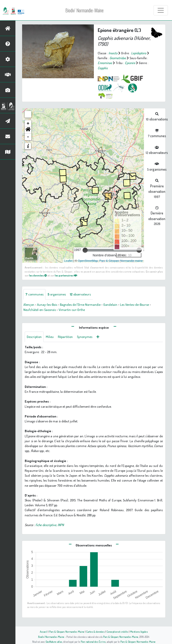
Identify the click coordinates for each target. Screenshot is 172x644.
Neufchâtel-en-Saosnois (40, 310)
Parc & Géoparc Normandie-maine (121, 261)
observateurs (80, 294)
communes (34, 294)
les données (38, 275)
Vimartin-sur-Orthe (72, 310)
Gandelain (110, 304)
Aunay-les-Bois (47, 304)
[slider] (85, 250)
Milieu (50, 337)
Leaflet (68, 261)
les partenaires (66, 275)
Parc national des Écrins (93, 642)
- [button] (28, 137)
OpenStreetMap (88, 261)
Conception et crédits (117, 632)
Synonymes (85, 337)
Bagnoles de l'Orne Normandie (80, 304)
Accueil (44, 632)
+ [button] (28, 124)
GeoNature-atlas (54, 642)
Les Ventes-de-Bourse (134, 304)
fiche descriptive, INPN (50, 525)
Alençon (29, 304)
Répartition (65, 337)
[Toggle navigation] (161, 10)
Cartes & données (95, 632)
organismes (57, 294)
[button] (28, 130)
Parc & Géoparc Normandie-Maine (67, 632)
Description (34, 337)
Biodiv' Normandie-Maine (84, 10)
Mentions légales (139, 632)
